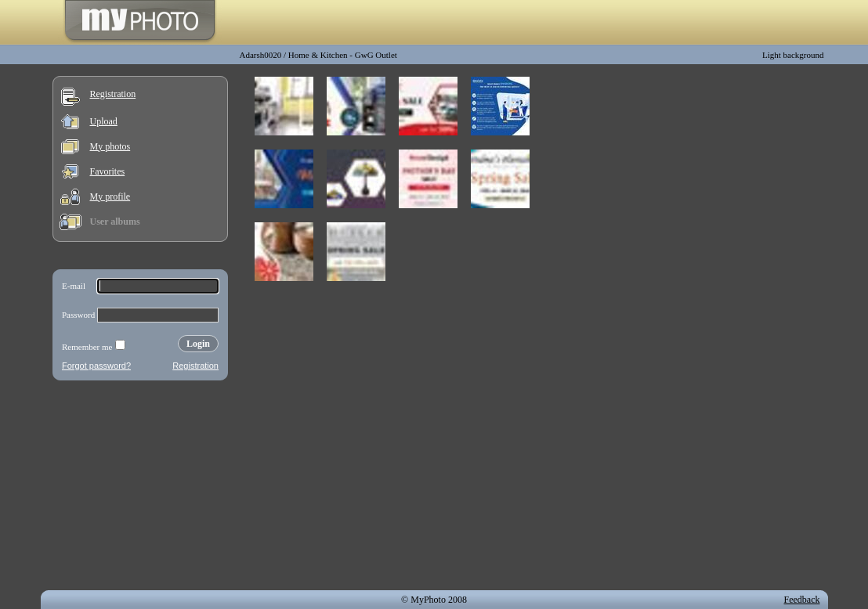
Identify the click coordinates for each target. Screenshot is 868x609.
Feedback (802, 600)
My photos (110, 146)
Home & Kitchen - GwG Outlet (343, 55)
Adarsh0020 (261, 55)
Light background (793, 55)
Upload (104, 121)
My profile (110, 196)
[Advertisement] (140, 488)
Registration (113, 94)
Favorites (108, 171)
